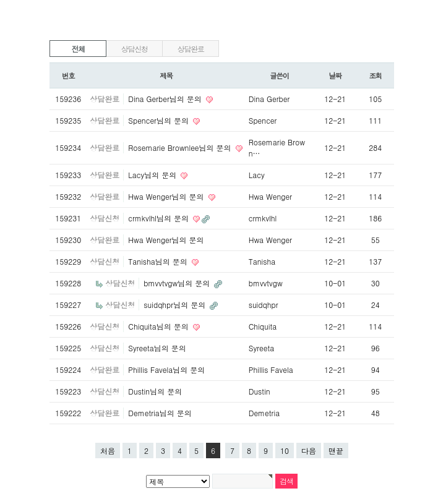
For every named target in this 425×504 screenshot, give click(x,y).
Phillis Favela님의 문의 (166, 369)
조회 (375, 75)
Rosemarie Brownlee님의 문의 (181, 147)
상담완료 (191, 49)
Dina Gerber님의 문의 (166, 99)
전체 (78, 49)
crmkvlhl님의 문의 (160, 218)
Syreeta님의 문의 (157, 348)
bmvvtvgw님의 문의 (178, 283)
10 (285, 451)
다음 (309, 451)
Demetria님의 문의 (160, 413)
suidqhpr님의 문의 (176, 305)
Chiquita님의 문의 (160, 326)
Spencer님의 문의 (160, 120)
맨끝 (336, 451)
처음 (108, 451)
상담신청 (135, 49)
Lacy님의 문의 (153, 175)
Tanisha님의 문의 (159, 261)
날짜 (335, 75)
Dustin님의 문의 (155, 391)
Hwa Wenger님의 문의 (167, 196)
